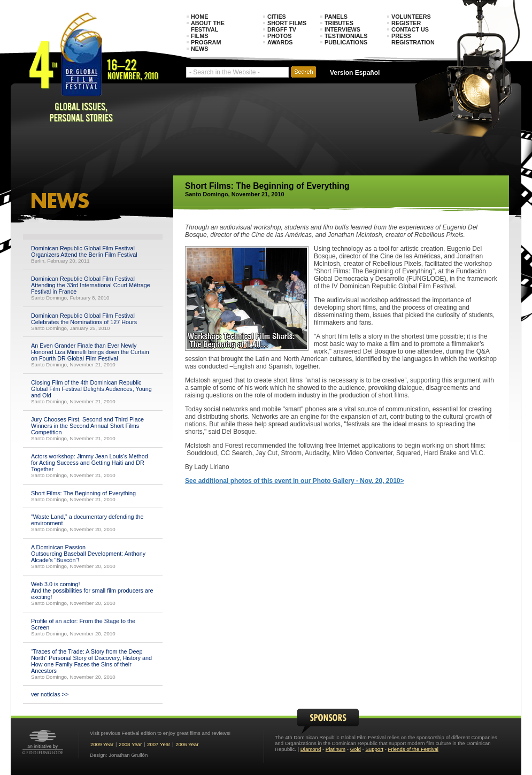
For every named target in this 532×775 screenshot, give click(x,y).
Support (374, 749)
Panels (336, 17)
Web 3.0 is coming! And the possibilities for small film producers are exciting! (92, 590)
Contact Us (410, 29)
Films (199, 36)
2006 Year (187, 744)
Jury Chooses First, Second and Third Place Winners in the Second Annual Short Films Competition (87, 426)
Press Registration (413, 39)
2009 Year (102, 744)
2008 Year (130, 744)
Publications (346, 42)
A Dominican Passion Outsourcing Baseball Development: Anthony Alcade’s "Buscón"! (88, 554)
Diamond (311, 749)
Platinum (336, 749)
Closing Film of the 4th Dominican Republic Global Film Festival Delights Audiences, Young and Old (91, 389)
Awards (280, 42)
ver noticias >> (50, 694)
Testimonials (346, 36)
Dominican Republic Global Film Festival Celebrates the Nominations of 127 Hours (84, 319)
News (199, 49)
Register (406, 23)
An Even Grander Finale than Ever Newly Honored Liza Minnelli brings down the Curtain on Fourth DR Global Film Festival (90, 352)
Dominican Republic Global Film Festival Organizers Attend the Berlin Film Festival (84, 251)
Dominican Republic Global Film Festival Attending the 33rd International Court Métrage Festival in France (91, 285)
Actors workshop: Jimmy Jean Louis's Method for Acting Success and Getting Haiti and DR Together (90, 463)
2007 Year (159, 744)
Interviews (342, 29)
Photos (279, 36)
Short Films (287, 23)
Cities (277, 17)
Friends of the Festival (413, 749)
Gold (356, 749)
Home (199, 17)
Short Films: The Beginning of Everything (85, 493)
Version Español (355, 73)
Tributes (339, 23)
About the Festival (208, 26)
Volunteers (411, 17)
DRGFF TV (282, 29)
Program (206, 42)
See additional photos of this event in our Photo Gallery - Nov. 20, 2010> (295, 481)
